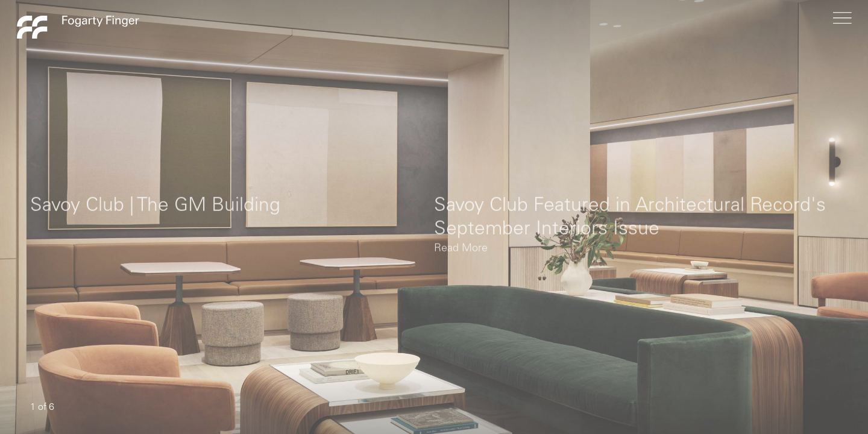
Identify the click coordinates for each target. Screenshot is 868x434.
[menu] (842, 27)
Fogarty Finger (78, 27)
